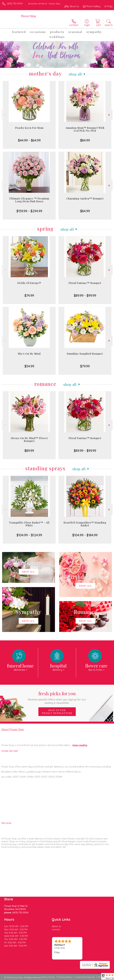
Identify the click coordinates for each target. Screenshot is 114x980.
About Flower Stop (13, 729)
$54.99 (29, 366)
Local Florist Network (85, 977)
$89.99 (29, 451)
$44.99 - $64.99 (29, 140)
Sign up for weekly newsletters (57, 712)
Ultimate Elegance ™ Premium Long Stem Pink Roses (29, 200)
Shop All (75, 74)
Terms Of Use (48, 977)
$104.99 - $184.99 (85, 535)
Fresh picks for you (57, 697)
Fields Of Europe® (29, 283)
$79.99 (85, 366)
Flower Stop (28, 16)
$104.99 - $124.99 (29, 535)
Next (110, 115)
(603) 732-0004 (15, 4)
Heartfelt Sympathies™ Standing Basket (85, 524)
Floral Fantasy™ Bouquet (85, 283)
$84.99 (85, 140)
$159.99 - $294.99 (29, 211)
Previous (4, 115)
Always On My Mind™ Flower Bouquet (29, 439)
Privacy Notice (65, 977)
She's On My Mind (29, 354)
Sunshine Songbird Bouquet (85, 354)
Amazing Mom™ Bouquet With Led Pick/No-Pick (85, 129)
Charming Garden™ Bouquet (85, 198)
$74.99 (29, 295)
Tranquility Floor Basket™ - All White (29, 524)
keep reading (80, 745)
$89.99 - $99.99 (85, 295)
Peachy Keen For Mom (29, 128)
